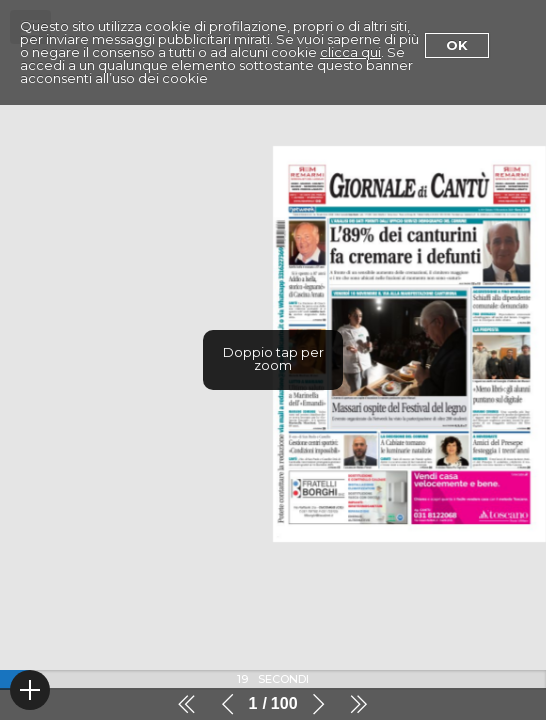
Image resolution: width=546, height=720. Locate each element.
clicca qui (350, 52)
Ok (457, 45)
